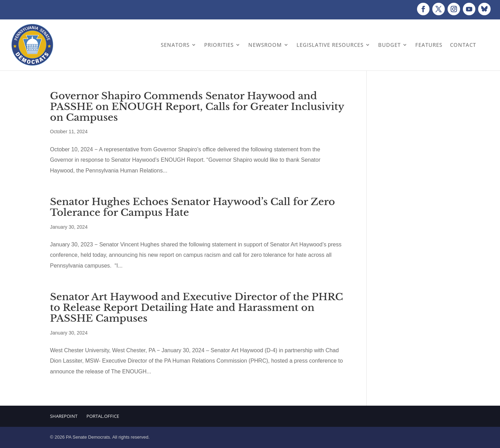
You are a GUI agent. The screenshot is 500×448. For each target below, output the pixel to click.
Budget (389, 45)
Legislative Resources (330, 45)
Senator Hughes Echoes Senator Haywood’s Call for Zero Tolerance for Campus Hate (193, 207)
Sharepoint (64, 416)
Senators (175, 45)
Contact (463, 45)
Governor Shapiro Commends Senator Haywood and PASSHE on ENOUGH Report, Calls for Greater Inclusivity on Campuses (197, 107)
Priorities (219, 45)
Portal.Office (103, 416)
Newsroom (265, 45)
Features (429, 45)
